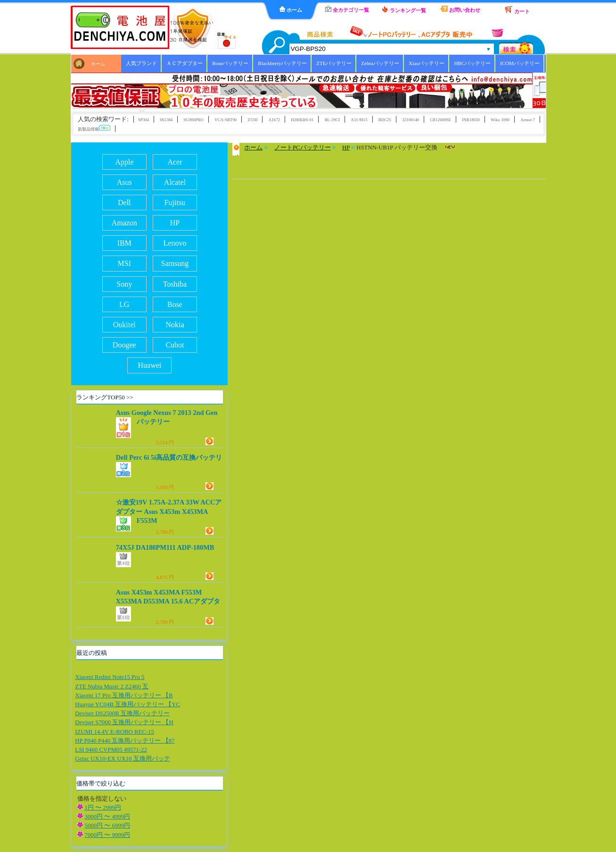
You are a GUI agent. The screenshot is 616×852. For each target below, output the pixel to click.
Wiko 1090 (500, 120)
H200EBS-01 (302, 120)
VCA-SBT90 (226, 120)
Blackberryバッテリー (282, 63)
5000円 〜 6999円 (108, 826)
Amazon (124, 223)
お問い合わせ (460, 9)
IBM (124, 243)
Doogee (124, 345)
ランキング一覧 (404, 9)
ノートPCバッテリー (303, 148)
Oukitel (124, 325)
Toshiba (175, 284)
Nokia (175, 325)
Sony (124, 284)
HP (175, 223)
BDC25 (385, 120)
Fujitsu (175, 203)
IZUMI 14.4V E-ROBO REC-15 (115, 732)
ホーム (291, 9)
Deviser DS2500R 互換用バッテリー (122, 713)
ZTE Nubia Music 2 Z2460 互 (112, 687)
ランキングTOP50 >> (105, 397)
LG (124, 304)
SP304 (144, 120)
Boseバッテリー (230, 63)
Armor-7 (528, 120)
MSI (124, 263)
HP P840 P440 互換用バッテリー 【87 (125, 741)
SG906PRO (194, 120)
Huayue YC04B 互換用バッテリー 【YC (127, 704)
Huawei (149, 365)
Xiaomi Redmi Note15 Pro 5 (110, 677)
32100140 (411, 120)
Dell (124, 203)
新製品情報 (94, 128)
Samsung (175, 263)
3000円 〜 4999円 (108, 817)
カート (517, 10)
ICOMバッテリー (520, 63)
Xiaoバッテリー (427, 63)
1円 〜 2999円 (103, 808)
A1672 (274, 120)
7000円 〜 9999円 (108, 835)
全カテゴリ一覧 (347, 9)
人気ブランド (141, 63)
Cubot (175, 345)
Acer (175, 162)
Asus (124, 182)
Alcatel (175, 182)
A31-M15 (359, 120)
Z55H (253, 120)
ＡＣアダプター (185, 63)
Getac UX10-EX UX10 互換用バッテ (122, 759)
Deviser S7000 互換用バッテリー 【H (124, 722)
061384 (166, 120)
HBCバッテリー (472, 63)
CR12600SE (440, 120)
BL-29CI (332, 120)
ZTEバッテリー (334, 63)
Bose (175, 304)
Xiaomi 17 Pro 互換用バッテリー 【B (124, 695)
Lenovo (175, 243)
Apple (124, 162)
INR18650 (471, 120)
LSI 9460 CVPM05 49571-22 (111, 750)
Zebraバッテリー (380, 63)
